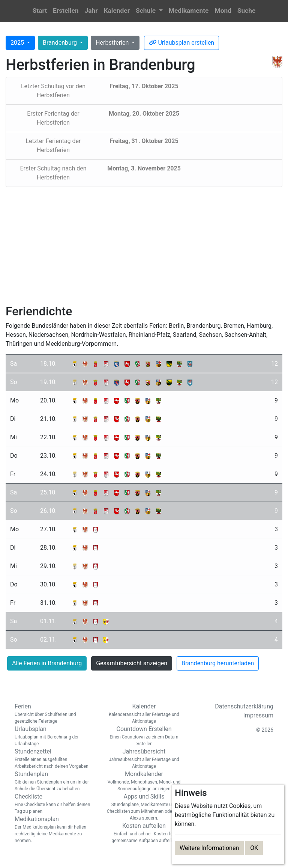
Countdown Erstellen (144, 736)
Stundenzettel (54, 759)
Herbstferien (113, 43)
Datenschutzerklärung (244, 706)
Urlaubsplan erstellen (181, 43)
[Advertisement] (144, 246)
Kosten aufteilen (144, 833)
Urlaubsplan (54, 736)
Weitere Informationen (209, 848)
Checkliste (54, 804)
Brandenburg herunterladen (218, 663)
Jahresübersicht (144, 759)
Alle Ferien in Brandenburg (47, 663)
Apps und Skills (144, 807)
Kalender (144, 714)
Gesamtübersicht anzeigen (132, 663)
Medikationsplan (54, 830)
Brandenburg (61, 43)
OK (254, 848)
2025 (18, 43)
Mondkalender (144, 781)
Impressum (259, 715)
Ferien (54, 714)
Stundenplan (54, 781)
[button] (149, 11)
